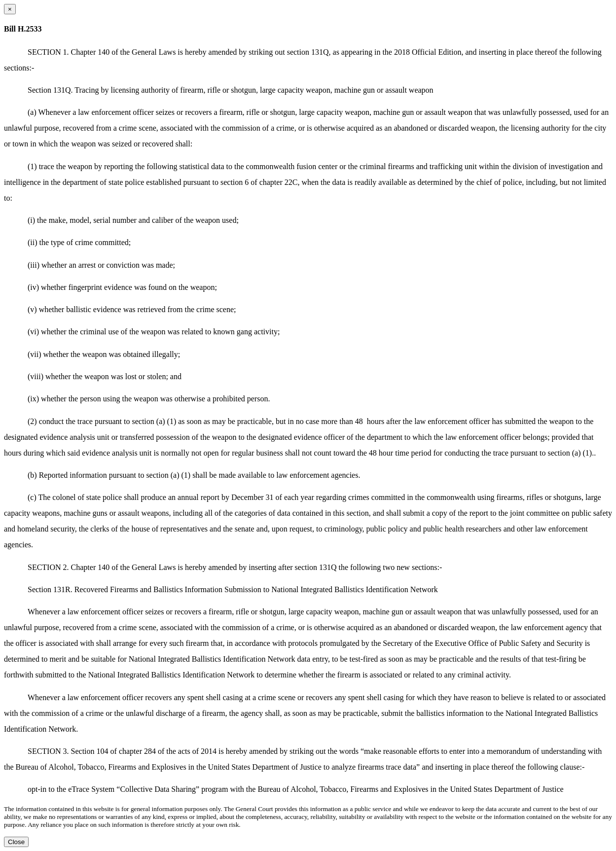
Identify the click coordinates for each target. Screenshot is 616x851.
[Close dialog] (10, 9)
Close (16, 842)
